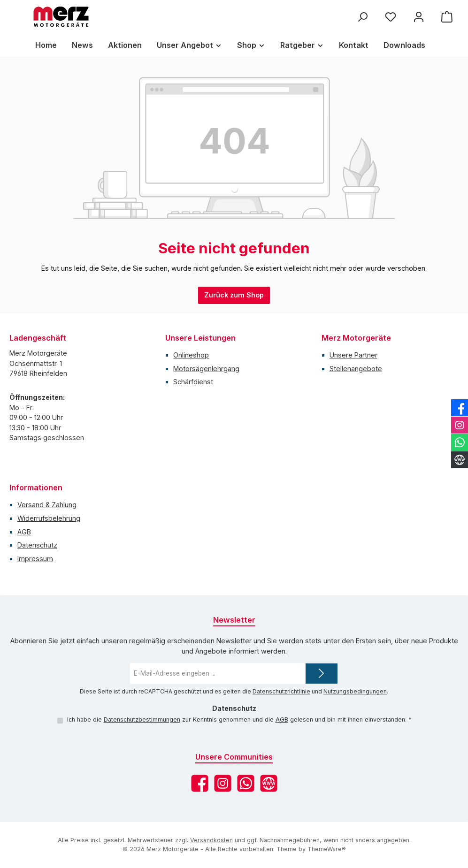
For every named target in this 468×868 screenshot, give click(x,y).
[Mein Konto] (419, 17)
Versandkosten (211, 840)
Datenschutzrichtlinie (281, 691)
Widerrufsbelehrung (49, 518)
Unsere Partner (353, 355)
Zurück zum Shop (234, 295)
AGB (24, 532)
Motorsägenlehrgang (206, 369)
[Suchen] (362, 17)
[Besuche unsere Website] (269, 783)
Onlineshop (191, 355)
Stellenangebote (356, 369)
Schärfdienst (193, 382)
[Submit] (322, 674)
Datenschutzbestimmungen (142, 720)
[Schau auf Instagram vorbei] (223, 783)
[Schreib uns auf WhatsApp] (246, 783)
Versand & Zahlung (47, 505)
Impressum (35, 559)
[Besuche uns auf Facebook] (200, 783)
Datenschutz (37, 545)
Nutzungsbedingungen (355, 691)
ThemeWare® (327, 849)
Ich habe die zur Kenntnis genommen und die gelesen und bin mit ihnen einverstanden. (239, 720)
